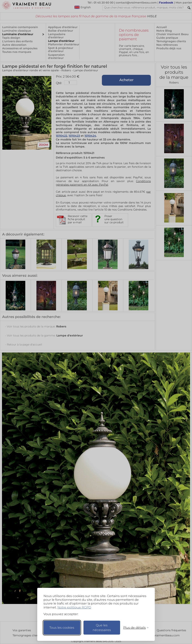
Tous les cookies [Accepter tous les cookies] (62, 628)
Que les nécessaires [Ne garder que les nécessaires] (102, 628)
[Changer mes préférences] (134, 628)
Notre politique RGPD (74, 607)
